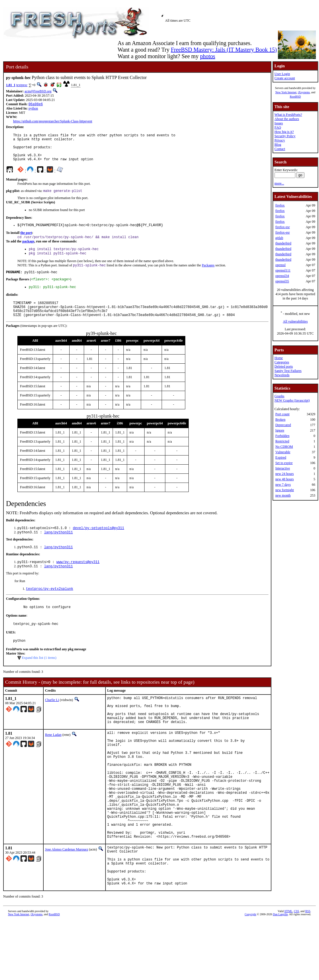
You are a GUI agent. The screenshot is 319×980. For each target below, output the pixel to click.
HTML (288, 970)
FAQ (278, 127)
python (33, 109)
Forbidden (282, 436)
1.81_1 (11, 85)
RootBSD (295, 97)
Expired (281, 457)
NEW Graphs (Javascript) (292, 400)
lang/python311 (59, 549)
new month (283, 495)
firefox (280, 205)
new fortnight (285, 490)
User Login (282, 74)
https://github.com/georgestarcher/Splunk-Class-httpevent (53, 122)
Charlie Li (52, 722)
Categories (282, 362)
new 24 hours (285, 474)
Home (279, 358)
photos (207, 56)
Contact (280, 149)
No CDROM (284, 447)
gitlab (279, 238)
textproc (22, 85)
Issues (279, 123)
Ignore (280, 430)
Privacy (280, 140)
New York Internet (286, 92)
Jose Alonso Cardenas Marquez (67, 900)
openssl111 (283, 270)
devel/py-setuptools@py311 (98, 544)
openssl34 (282, 276)
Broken (280, 420)
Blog (278, 145)
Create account (285, 78)
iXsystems (304, 92)
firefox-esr (283, 227)
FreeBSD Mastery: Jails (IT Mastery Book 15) (224, 50)
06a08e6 (36, 105)
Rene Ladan (53, 762)
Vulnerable (283, 452)
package (28, 250)
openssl (281, 265)
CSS (296, 970)
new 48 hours (285, 479)
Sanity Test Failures (288, 371)
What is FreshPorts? (288, 115)
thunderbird (283, 243)
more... (279, 183)
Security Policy (285, 136)
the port (26, 241)
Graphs (280, 396)
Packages (208, 276)
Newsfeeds (282, 375)
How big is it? (284, 132)
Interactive (283, 468)
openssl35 (282, 281)
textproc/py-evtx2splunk (50, 608)
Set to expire (284, 463)
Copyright (250, 974)
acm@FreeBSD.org (38, 91)
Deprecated (283, 425)
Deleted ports (284, 367)
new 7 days (283, 485)
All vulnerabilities (295, 321)
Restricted (282, 441)
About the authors (287, 119)
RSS (308, 970)
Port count (283, 414)
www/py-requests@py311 (78, 580)
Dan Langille (280, 974)
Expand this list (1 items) (39, 679)
